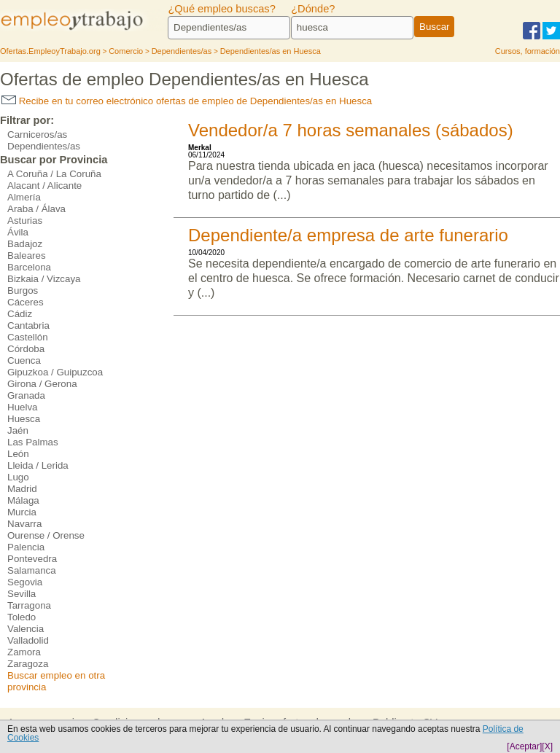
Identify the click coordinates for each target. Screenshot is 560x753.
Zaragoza (28, 664)
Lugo (18, 477)
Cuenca (24, 360)
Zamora (24, 652)
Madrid (22, 489)
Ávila (18, 232)
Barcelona (29, 267)
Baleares (27, 255)
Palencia (26, 547)
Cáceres (26, 302)
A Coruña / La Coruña (54, 174)
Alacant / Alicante (44, 186)
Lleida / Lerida (38, 465)
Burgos (23, 290)
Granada (26, 395)
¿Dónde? (313, 9)
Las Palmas (33, 442)
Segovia (25, 582)
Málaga (23, 500)
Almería (24, 197)
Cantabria (28, 325)
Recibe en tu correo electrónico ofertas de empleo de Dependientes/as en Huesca (187, 101)
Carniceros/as (37, 134)
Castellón (28, 337)
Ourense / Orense (46, 535)
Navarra (24, 524)
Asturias (25, 221)
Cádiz (20, 314)
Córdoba (26, 349)
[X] (547, 746)
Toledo (22, 617)
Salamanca (32, 570)
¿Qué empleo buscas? (221, 9)
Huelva (23, 407)
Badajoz (25, 244)
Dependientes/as (44, 146)
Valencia (26, 629)
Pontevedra (32, 559)
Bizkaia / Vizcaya (44, 279)
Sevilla (22, 594)
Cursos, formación (528, 51)
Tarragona (29, 605)
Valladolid (28, 640)
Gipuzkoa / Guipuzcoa (55, 372)
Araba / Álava (36, 209)
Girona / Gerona (42, 384)
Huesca (24, 419)
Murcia (22, 512)
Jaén (18, 430)
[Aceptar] (524, 746)
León (18, 454)
